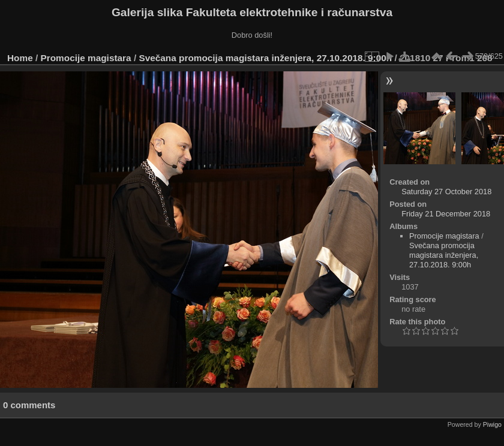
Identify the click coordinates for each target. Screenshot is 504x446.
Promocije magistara (86, 58)
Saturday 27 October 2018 (446, 192)
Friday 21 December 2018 (446, 214)
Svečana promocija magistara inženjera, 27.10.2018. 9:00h (265, 58)
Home (20, 58)
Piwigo (492, 424)
